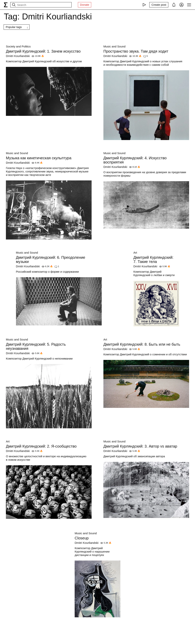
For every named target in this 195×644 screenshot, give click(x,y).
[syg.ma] (6, 5)
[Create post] (159, 5)
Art (135, 253)
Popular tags (14, 27)
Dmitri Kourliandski (18, 56)
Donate (85, 5)
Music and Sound (114, 46)
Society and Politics (18, 46)
